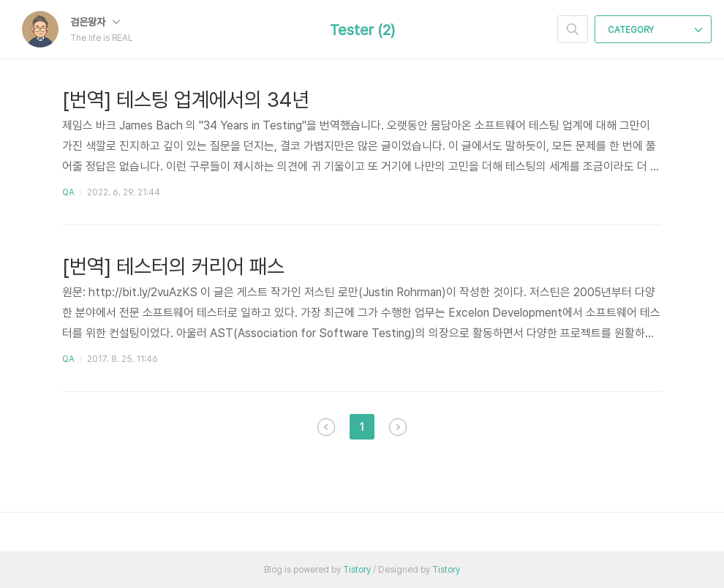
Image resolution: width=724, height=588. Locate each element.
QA (68, 192)
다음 (398, 427)
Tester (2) (362, 30)
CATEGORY (655, 30)
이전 (326, 427)
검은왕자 (95, 22)
